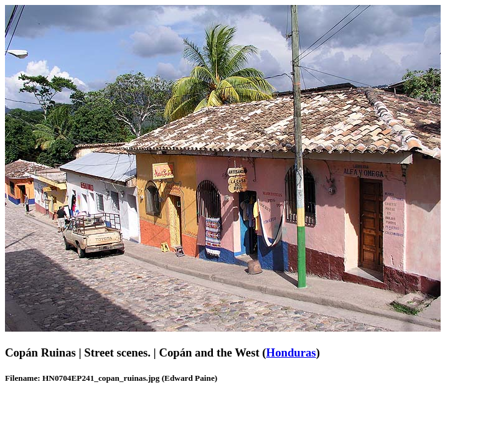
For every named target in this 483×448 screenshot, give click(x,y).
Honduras (291, 352)
